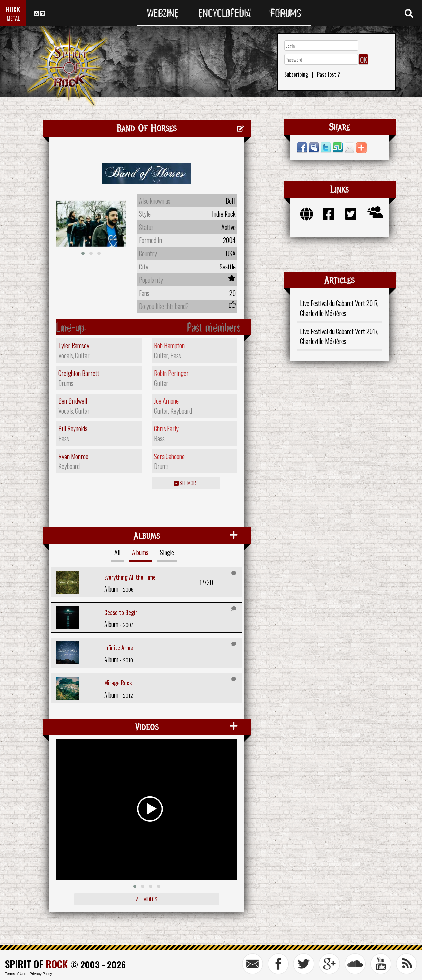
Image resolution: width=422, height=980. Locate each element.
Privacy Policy (41, 974)
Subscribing (296, 74)
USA (231, 253)
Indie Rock (224, 214)
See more (186, 483)
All (117, 552)
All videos (147, 899)
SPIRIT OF (36, 964)
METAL (13, 18)
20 (233, 293)
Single (167, 552)
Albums (140, 552)
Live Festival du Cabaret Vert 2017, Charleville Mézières (339, 308)
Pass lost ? (329, 74)
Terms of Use (16, 974)
